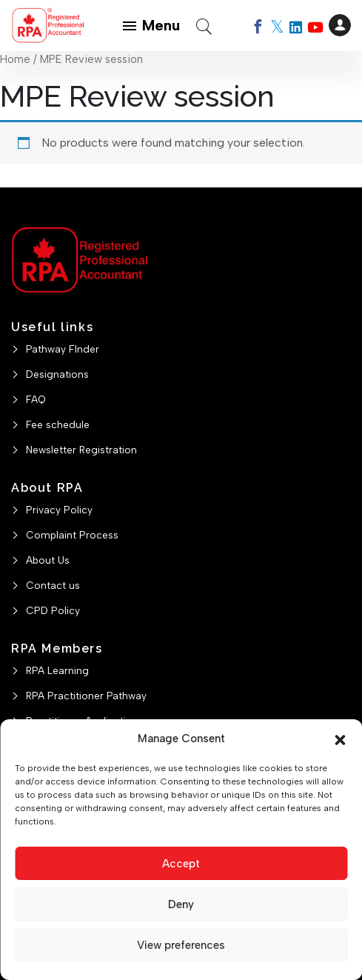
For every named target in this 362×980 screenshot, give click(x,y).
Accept (181, 864)
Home (15, 59)
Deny (181, 904)
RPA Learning (57, 670)
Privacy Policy (59, 510)
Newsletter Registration (81, 450)
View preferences (181, 945)
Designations (57, 374)
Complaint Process (72, 535)
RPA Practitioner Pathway (86, 696)
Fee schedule (58, 424)
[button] (340, 739)
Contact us (53, 585)
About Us (48, 560)
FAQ (36, 399)
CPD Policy (53, 610)
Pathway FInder (63, 349)
